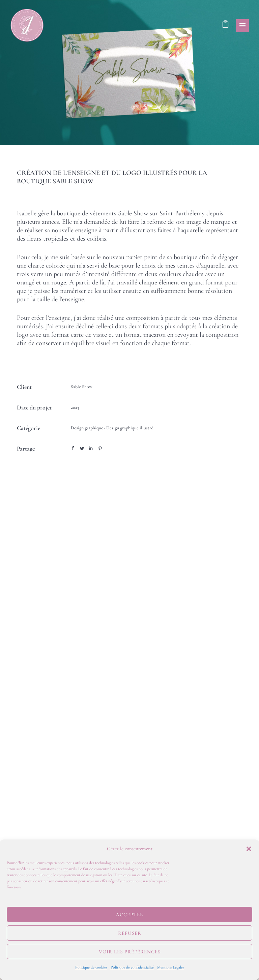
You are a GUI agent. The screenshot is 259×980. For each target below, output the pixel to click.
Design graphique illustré (130, 428)
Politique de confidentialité (132, 967)
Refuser (130, 933)
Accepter (130, 915)
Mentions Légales (171, 967)
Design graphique (87, 428)
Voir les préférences (130, 952)
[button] (249, 849)
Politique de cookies (91, 967)
